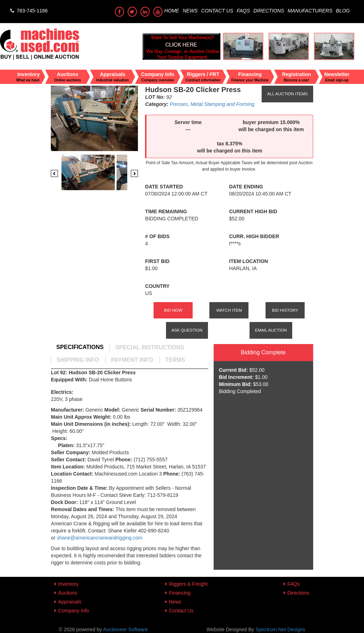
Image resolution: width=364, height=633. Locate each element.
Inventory (68, 584)
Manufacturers (310, 11)
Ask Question (187, 330)
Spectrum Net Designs (280, 629)
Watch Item (229, 310)
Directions (269, 11)
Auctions (68, 593)
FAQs (243, 11)
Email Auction (271, 330)
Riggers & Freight (188, 584)
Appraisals (69, 602)
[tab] (80, 347)
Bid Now (173, 310)
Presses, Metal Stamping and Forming (212, 104)
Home (172, 11)
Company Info (73, 611)
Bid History (285, 310)
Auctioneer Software (125, 629)
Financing (180, 593)
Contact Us (217, 11)
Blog (343, 11)
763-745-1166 (28, 11)
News (190, 11)
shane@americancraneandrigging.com (100, 538)
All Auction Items (287, 94)
